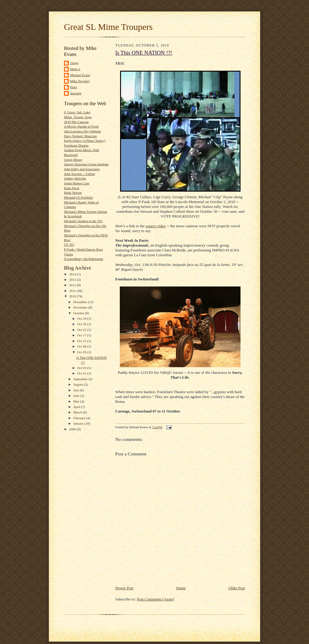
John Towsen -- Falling (80, 174)
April (77, 407)
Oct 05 (82, 352)
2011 (73, 291)
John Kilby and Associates (82, 169)
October (79, 313)
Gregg (74, 63)
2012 (73, 285)
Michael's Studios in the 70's (83, 221)
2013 (73, 280)
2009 (73, 429)
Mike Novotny (80, 81)
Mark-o (75, 69)
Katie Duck (72, 188)
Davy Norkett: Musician (80, 136)
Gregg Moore (73, 160)
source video (156, 226)
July (76, 390)
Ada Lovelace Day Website (82, 131)
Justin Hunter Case (77, 183)
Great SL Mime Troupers (108, 27)
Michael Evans (80, 75)
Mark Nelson (73, 193)
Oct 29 (82, 319)
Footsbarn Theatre (76, 145)
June (77, 396)
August (79, 384)
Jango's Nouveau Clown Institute (86, 164)
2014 (73, 274)
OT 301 (69, 244)
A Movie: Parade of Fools (81, 126)
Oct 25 (82, 330)
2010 (73, 296)
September (81, 379)
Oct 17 (82, 335)
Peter (73, 87)
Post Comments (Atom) (156, 599)
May (77, 401)
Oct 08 (82, 346)
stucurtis (76, 93)
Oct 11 (82, 341)
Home (181, 588)
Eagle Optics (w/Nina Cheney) (85, 141)
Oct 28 (82, 324)
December (81, 302)
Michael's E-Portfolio (78, 197)
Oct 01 (82, 373)
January (79, 423)
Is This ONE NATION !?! (144, 53)
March (78, 412)
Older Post (237, 588)
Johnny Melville (75, 178)
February (80, 418)
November (81, 307)
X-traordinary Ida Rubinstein (84, 259)
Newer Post (124, 588)
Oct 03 (82, 368)
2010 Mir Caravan (76, 122)
